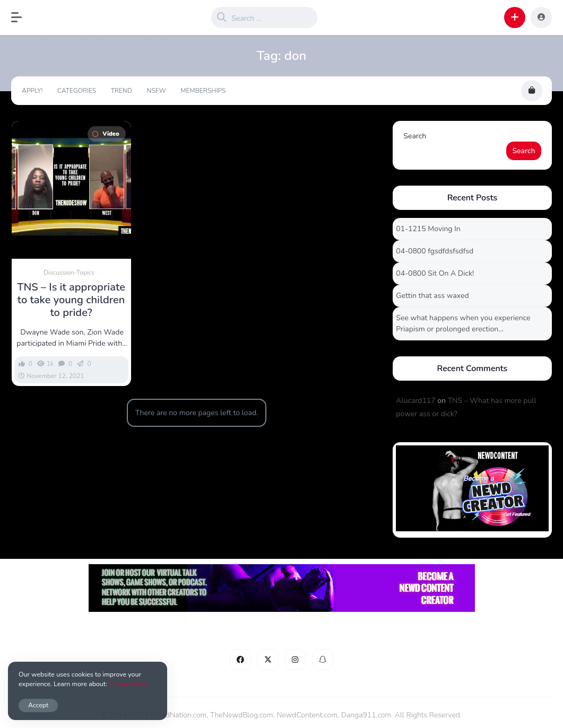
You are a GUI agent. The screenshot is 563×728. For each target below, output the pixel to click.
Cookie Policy (128, 684)
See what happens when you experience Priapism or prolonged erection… (463, 323)
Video (106, 134)
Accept (38, 705)
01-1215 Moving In (428, 229)
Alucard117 (415, 401)
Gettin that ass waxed (432, 296)
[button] (22, 17)
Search (415, 136)
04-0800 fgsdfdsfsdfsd (435, 251)
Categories (77, 91)
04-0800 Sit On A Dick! (435, 273)
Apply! (32, 91)
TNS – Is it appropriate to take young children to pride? (71, 300)
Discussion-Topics (69, 273)
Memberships (203, 91)
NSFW (157, 91)
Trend (122, 91)
